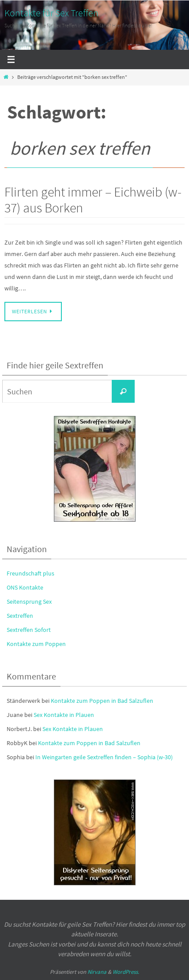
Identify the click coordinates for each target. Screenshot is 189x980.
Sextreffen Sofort (29, 630)
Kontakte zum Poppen (36, 644)
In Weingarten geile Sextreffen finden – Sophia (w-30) (104, 757)
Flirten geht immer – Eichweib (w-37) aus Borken (93, 200)
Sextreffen (20, 616)
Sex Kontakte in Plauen (64, 715)
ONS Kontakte (25, 587)
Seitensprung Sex (29, 601)
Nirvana (97, 972)
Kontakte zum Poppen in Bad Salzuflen (102, 701)
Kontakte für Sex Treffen (51, 13)
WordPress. (126, 972)
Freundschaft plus (30, 573)
